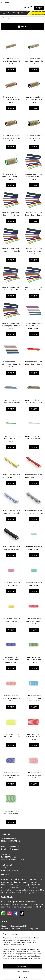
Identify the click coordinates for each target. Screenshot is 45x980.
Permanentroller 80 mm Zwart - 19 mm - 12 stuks (11, 548)
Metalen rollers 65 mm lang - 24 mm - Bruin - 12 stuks (11, 138)
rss (42, 976)
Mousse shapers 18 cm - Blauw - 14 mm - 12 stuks (11, 250)
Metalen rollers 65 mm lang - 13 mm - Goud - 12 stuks (11, 61)
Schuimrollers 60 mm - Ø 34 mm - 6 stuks (11, 620)
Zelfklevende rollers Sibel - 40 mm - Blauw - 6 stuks (11, 775)
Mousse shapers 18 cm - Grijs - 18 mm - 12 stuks (11, 288)
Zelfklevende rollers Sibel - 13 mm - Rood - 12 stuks (34, 621)
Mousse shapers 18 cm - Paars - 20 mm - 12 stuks (34, 288)
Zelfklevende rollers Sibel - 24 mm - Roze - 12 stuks (11, 698)
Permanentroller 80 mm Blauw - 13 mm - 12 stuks (11, 512)
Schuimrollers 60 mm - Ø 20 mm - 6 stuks (34, 548)
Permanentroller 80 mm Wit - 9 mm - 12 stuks (34, 437)
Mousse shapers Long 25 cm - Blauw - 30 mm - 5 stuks (11, 364)
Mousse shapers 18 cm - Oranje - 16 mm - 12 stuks (34, 251)
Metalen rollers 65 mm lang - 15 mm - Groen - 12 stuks (34, 61)
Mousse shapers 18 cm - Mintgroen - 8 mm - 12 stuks (34, 176)
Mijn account (27, 7)
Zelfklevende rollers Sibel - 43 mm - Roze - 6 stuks (34, 775)
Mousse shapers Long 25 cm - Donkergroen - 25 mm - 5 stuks (34, 326)
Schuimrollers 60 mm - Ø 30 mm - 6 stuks (34, 584)
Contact (4, 868)
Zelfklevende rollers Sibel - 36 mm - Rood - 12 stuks (34, 737)
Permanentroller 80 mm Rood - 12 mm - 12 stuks (34, 476)
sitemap (37, 976)
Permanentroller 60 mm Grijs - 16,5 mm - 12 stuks (34, 401)
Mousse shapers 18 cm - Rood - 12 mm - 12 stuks (34, 214)
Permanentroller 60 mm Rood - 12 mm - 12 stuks (34, 363)
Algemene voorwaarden (10, 870)
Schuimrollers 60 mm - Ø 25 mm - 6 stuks (11, 584)
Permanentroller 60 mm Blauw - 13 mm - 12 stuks (11, 401)
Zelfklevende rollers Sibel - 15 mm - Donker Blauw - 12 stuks (11, 660)
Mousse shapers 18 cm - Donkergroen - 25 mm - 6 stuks (11, 326)
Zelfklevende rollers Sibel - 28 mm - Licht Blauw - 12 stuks (34, 698)
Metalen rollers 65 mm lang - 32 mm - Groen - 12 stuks (11, 176)
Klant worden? (6, 2)
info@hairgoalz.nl (13, 849)
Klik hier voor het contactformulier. (14, 953)
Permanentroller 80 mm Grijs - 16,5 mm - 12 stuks (34, 512)
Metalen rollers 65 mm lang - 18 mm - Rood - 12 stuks (11, 99)
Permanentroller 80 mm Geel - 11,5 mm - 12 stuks (11, 476)
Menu (22, 26)
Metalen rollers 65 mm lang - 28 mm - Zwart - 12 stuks (34, 138)
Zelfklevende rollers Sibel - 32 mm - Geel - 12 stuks (11, 737)
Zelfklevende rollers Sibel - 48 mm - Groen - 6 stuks (11, 814)
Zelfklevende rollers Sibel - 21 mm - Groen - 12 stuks (34, 660)
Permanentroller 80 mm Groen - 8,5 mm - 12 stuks (11, 439)
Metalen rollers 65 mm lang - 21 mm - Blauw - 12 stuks (34, 99)
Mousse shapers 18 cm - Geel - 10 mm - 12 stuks (11, 214)
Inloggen (39, 8)
